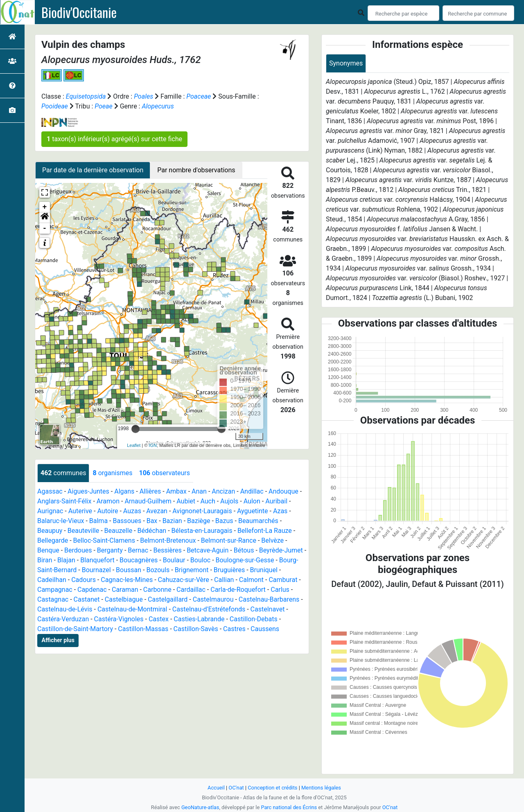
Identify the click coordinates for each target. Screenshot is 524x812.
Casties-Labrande (199, 619)
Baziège (199, 521)
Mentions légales (321, 788)
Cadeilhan (52, 580)
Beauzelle (119, 531)
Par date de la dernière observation (93, 170)
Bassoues (127, 521)
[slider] (136, 429)
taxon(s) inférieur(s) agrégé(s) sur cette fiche (114, 139)
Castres (234, 629)
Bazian (172, 521)
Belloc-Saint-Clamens (104, 540)
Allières (150, 491)
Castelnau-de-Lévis (65, 609)
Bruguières (229, 570)
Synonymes (346, 63)
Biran (45, 560)
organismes (112, 473)
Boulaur (174, 560)
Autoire (107, 511)
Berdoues (78, 550)
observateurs (164, 473)
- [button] (45, 228)
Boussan (129, 570)
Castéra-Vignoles (119, 619)
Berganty (110, 550)
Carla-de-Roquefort (238, 590)
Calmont (251, 580)
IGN (153, 445)
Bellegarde (53, 540)
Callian (224, 580)
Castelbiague (124, 599)
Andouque (283, 491)
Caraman (125, 590)
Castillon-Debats (254, 619)
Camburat (283, 580)
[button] (45, 218)
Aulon (252, 501)
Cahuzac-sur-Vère (184, 580)
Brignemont (192, 570)
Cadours (84, 580)
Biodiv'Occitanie (79, 12)
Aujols (229, 501)
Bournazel (96, 570)
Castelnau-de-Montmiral (132, 609)
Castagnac (53, 599)
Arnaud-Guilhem (148, 501)
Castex (159, 619)
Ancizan (223, 491)
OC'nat (236, 788)
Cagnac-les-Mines (127, 580)
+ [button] (45, 207)
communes (63, 473)
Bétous (244, 550)
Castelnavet (268, 609)
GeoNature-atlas (200, 807)
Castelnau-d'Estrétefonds (209, 609)
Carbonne (157, 590)
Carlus (280, 590)
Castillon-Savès (196, 629)
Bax (152, 521)
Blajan (66, 560)
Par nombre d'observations (196, 170)
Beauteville (84, 531)
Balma (98, 521)
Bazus (224, 521)
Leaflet (134, 445)
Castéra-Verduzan (63, 619)
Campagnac (55, 590)
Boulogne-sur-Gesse (245, 560)
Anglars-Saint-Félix (64, 501)
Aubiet (186, 501)
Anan (199, 491)
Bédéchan (152, 531)
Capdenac (92, 590)
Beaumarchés (258, 521)
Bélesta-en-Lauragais (202, 531)
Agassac (50, 491)
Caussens (265, 629)
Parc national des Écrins (289, 807)
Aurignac (50, 511)
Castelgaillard (168, 599)
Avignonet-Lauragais (202, 511)
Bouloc (200, 560)
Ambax (176, 491)
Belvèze (272, 540)
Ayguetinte (252, 511)
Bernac (138, 550)
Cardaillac (191, 590)
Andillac (252, 491)
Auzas (132, 511)
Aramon (108, 501)
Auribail (276, 501)
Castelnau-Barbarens (269, 599)
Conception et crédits (272, 788)
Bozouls (158, 570)
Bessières (167, 550)
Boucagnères (139, 560)
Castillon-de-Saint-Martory (75, 629)
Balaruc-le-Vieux (61, 521)
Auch (208, 501)
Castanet (87, 599)
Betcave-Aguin (208, 550)
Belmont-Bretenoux (168, 540)
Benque (48, 550)
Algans (124, 491)
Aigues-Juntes (88, 491)
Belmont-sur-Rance (229, 540)
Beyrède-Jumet (281, 550)
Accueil (216, 788)
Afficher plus (58, 640)
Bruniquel (264, 570)
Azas (280, 511)
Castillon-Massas (143, 629)
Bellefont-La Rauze (265, 531)
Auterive (80, 511)
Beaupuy (50, 531)
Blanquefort (97, 560)
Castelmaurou (213, 599)
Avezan (157, 511)
